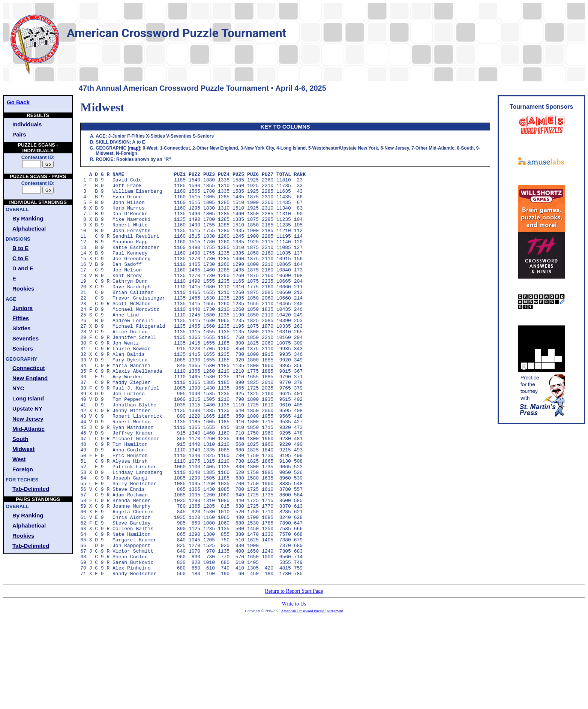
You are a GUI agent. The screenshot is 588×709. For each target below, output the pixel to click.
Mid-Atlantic (28, 429)
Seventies (25, 338)
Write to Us (294, 685)
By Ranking (28, 218)
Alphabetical (29, 229)
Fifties (21, 318)
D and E (23, 268)
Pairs (19, 134)
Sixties (21, 328)
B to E (20, 248)
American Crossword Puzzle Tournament (312, 692)
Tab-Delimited (31, 489)
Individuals (27, 124)
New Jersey (28, 419)
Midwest (23, 449)
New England (30, 378)
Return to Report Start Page (294, 672)
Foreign (23, 469)
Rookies (23, 289)
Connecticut (29, 368)
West (19, 459)
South (20, 439)
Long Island (28, 398)
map (134, 148)
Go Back (18, 102)
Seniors (23, 349)
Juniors (22, 308)
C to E (20, 258)
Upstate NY (27, 408)
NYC (18, 388)
